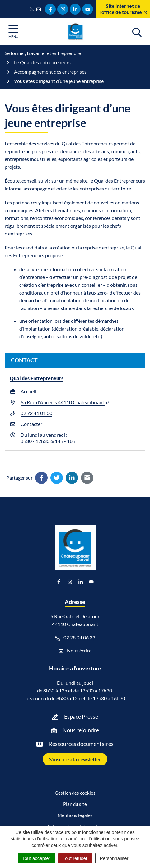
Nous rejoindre (81, 730)
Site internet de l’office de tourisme (123, 9)
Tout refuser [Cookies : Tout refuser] (75, 858)
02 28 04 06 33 (75, 637)
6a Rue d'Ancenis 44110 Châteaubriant (65, 402)
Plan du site (75, 804)
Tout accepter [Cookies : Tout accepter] (36, 858)
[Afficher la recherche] (137, 31)
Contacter (31, 424)
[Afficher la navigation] (13, 32)
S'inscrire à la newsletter (75, 759)
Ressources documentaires (81, 744)
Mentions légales (75, 815)
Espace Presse (81, 716)
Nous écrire (75, 651)
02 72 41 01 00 (36, 413)
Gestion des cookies (75, 793)
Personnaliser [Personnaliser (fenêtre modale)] (114, 858)
